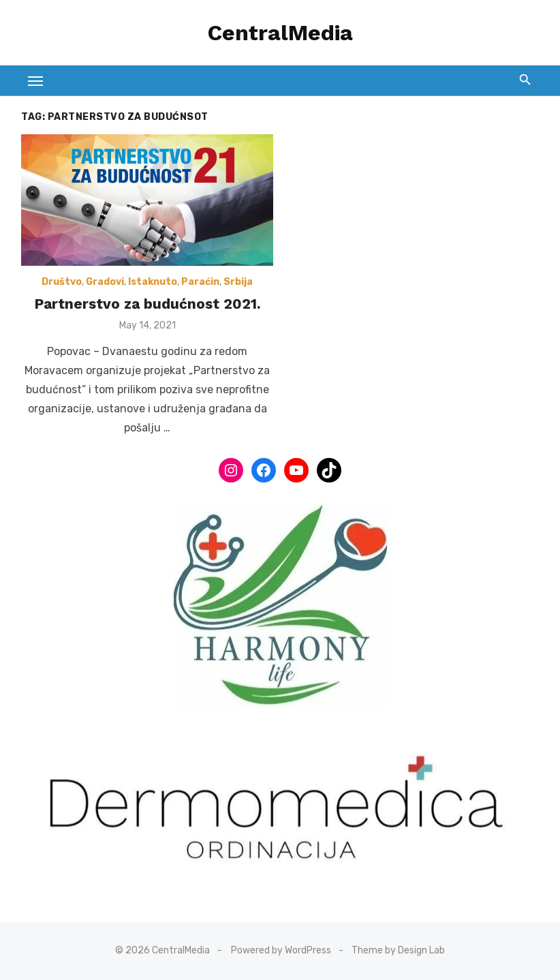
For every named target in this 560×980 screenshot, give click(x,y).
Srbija (238, 282)
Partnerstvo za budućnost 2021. (147, 304)
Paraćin (200, 282)
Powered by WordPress (281, 950)
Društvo (62, 282)
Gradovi (105, 282)
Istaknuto (153, 282)
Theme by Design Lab (398, 950)
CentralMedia (280, 33)
